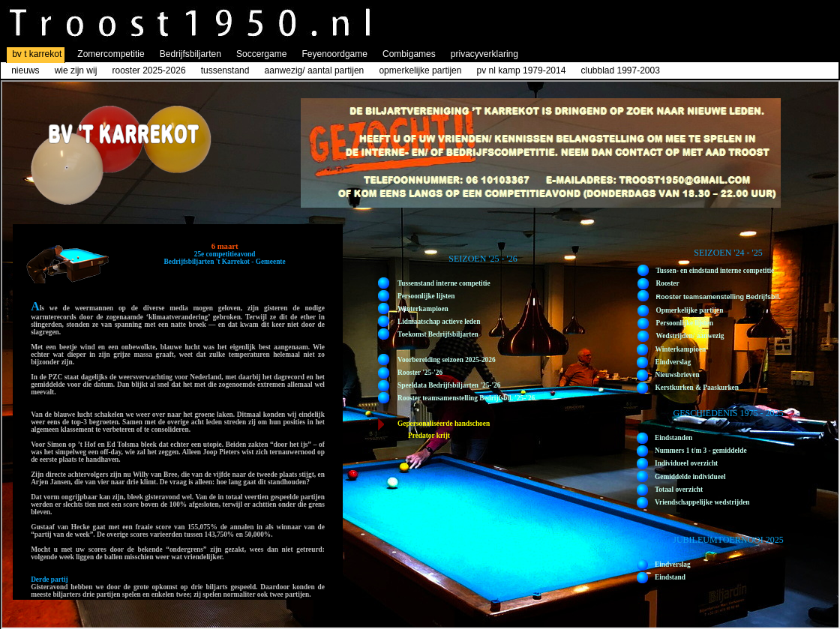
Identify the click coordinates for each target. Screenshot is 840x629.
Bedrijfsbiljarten (190, 54)
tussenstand (225, 70)
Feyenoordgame (335, 54)
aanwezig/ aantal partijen (316, 70)
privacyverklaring (484, 54)
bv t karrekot (37, 54)
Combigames (409, 54)
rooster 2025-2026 (148, 70)
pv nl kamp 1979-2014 (522, 70)
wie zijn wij (76, 70)
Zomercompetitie (111, 54)
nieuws (25, 70)
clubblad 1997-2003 (620, 70)
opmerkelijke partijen (420, 70)
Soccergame (261, 54)
